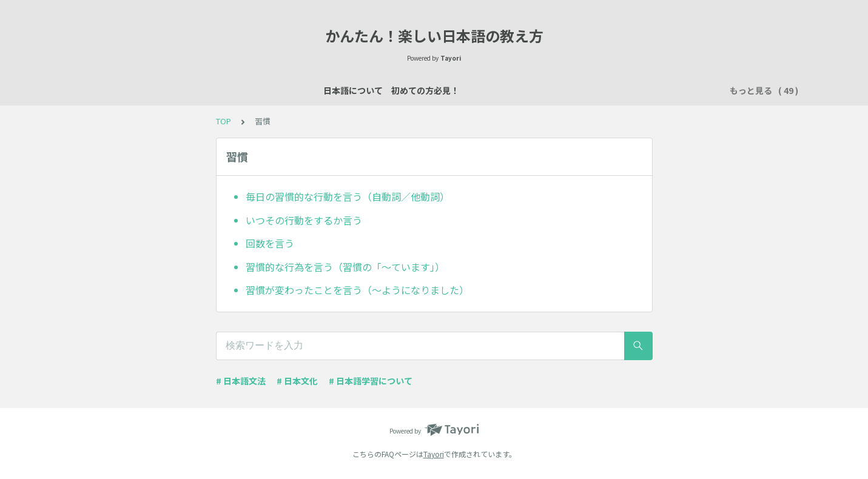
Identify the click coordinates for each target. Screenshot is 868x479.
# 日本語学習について (371, 381)
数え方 (472, 90)
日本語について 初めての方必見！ (162, 90)
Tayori (434, 454)
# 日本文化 (297, 381)
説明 (400, 90)
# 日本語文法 (241, 381)
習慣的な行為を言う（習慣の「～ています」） (345, 267)
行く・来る (599, 90)
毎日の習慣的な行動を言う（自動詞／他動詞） (348, 196)
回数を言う (270, 243)
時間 (680, 90)
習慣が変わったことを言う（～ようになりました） (357, 290)
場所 (434, 90)
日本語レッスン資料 (285, 90)
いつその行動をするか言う (304, 220)
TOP (224, 121)
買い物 (514, 90)
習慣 (646, 90)
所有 (553, 90)
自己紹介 (357, 90)
